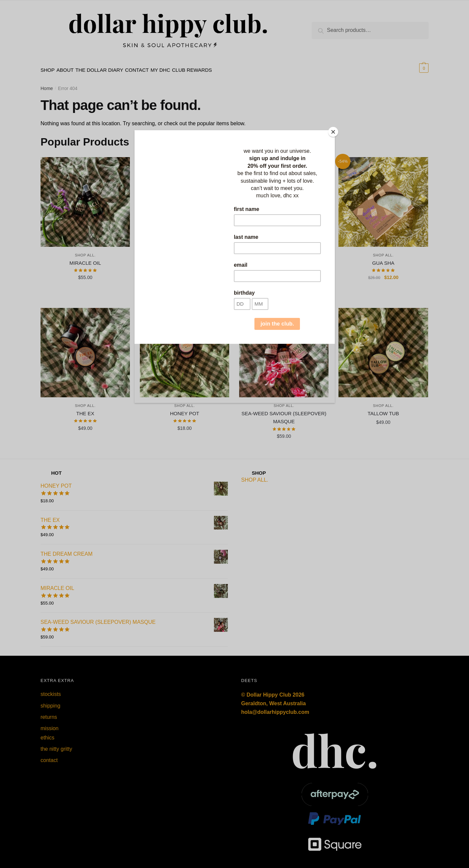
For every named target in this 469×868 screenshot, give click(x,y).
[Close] (333, 132)
